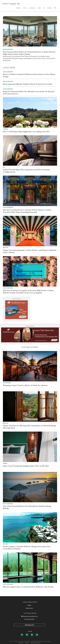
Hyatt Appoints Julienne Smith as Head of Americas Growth (27, 84)
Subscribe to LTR (29, 625)
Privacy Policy (27, 643)
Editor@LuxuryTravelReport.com (29, 616)
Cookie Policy (21, 643)
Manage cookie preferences (35, 643)
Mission (29, 605)
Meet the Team (29, 608)
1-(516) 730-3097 (29, 619)
